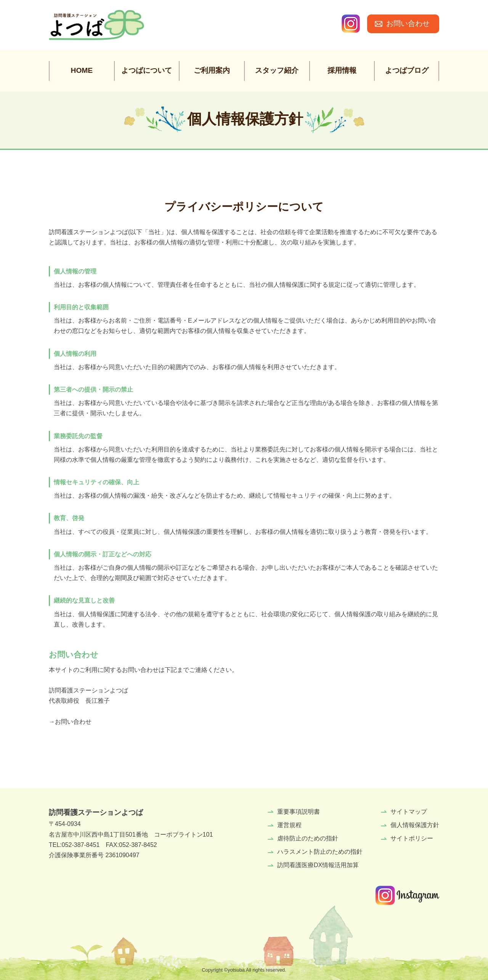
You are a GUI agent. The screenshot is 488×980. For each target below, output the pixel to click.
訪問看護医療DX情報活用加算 (318, 865)
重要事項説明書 (299, 812)
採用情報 (342, 70)
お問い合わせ (408, 23)
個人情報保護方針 (415, 825)
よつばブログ (407, 70)
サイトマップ (409, 812)
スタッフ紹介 (277, 70)
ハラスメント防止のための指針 (320, 852)
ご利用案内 (212, 70)
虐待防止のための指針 (308, 838)
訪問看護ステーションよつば (96, 812)
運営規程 (289, 825)
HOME (82, 70)
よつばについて (147, 70)
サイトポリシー (412, 838)
